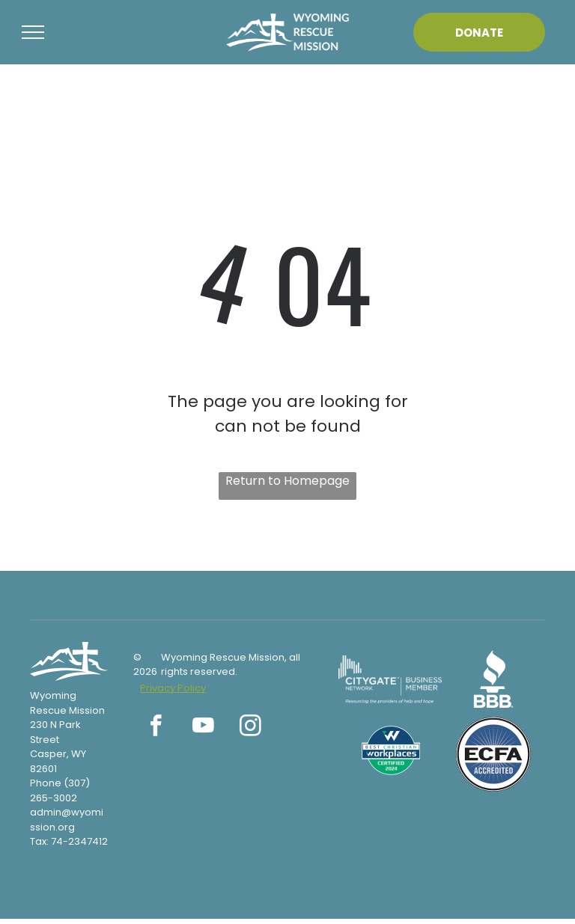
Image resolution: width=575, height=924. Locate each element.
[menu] (33, 32)
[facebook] (156, 728)
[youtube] (203, 728)
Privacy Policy (173, 688)
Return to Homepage (287, 481)
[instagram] (250, 728)
